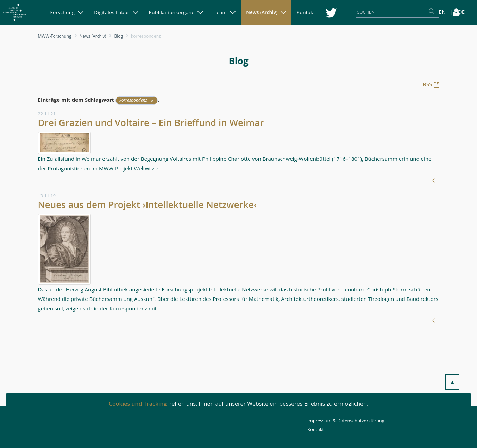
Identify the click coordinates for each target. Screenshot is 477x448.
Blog (118, 36)
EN (442, 12)
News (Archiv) (93, 36)
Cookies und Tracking (138, 404)
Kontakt (316, 429)
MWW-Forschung (55, 36)
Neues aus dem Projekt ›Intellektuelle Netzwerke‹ (148, 204)
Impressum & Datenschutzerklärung (346, 421)
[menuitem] (67, 12)
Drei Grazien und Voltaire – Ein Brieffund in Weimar (151, 122)
